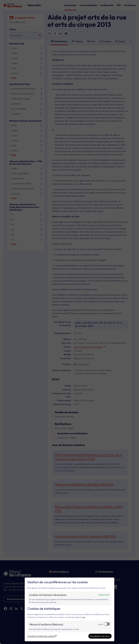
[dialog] (69, 609)
